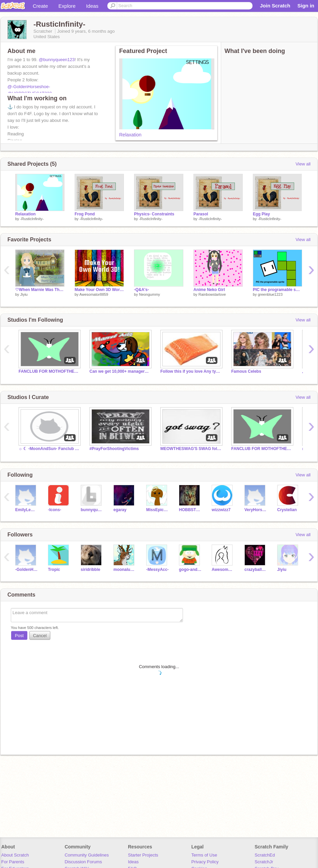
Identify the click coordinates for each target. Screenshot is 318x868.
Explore (67, 6)
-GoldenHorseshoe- (26, 570)
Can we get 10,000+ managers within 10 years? (120, 371)
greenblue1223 (270, 294)
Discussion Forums (83, 862)
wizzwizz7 (221, 510)
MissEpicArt (157, 510)
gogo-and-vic (190, 570)
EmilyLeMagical (26, 510)
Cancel (40, 636)
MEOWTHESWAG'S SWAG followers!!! (191, 449)
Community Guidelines (87, 855)
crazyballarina (256, 570)
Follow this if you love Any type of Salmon (191, 371)
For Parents (13, 862)
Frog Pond (85, 214)
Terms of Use (204, 855)
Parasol (201, 214)
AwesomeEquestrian (223, 570)
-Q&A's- (141, 290)
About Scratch (15, 855)
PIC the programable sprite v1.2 (277, 290)
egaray (120, 510)
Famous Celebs (246, 371)
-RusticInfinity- (32, 219)
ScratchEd (265, 855)
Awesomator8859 (94, 294)
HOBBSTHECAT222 (190, 510)
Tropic (54, 570)
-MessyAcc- (157, 570)
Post (19, 636)
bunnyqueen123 (92, 510)
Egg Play (261, 214)
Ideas (92, 6)
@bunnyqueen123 (57, 60)
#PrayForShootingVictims (114, 449)
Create (40, 6)
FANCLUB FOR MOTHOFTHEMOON (49, 371)
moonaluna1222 (125, 570)
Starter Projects (143, 855)
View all (303, 164)
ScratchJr (264, 862)
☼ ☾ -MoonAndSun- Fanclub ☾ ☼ (49, 449)
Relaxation (130, 135)
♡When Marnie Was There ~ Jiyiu (40, 290)
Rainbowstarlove (212, 294)
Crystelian (287, 510)
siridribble (90, 570)
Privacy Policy (205, 862)
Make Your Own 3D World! (99, 290)
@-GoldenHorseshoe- (29, 87)
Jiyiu (24, 294)
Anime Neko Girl (209, 290)
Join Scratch (275, 6)
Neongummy (150, 294)
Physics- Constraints (154, 214)
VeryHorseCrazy (256, 510)
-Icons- (55, 510)
